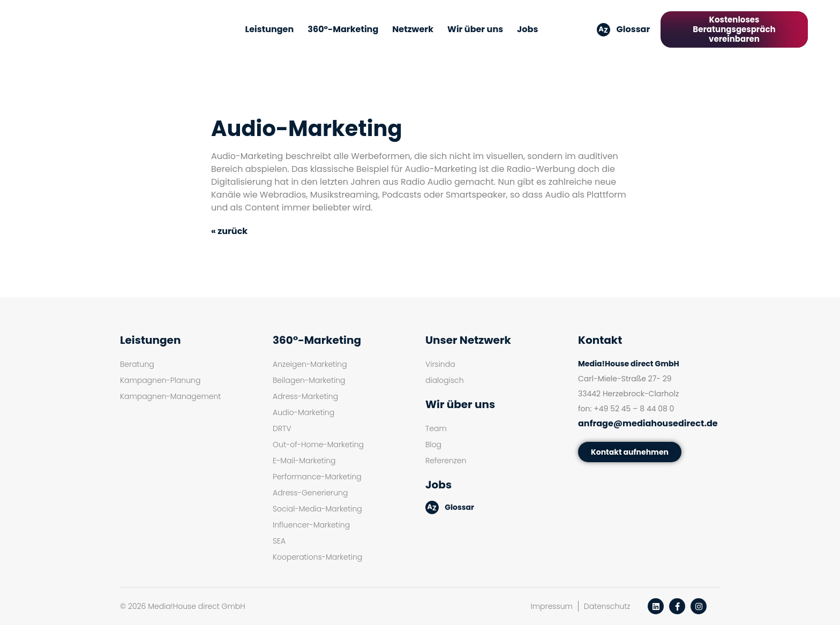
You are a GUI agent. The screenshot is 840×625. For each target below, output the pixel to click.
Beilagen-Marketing (309, 380)
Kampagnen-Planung (160, 380)
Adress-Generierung (310, 493)
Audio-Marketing (303, 412)
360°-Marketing (343, 29)
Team (436, 428)
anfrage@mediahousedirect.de (648, 423)
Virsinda (440, 364)
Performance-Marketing (317, 477)
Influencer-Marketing (311, 525)
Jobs (527, 29)
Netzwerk (413, 29)
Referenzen (446, 461)
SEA (279, 541)
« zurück (229, 231)
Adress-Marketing (305, 396)
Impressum (552, 606)
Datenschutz (607, 606)
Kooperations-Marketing (317, 557)
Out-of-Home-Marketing (318, 445)
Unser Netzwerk (468, 340)
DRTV (282, 428)
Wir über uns (475, 29)
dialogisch (445, 380)
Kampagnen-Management (170, 396)
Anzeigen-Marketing (310, 364)
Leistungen (270, 29)
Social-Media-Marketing (317, 509)
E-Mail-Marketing (304, 461)
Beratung (137, 364)
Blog (433, 445)
